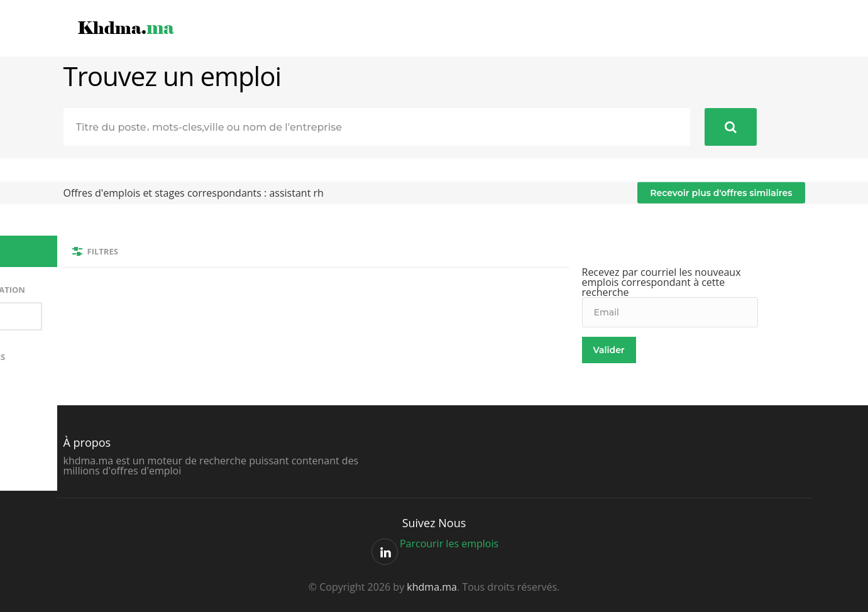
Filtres (103, 251)
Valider (609, 350)
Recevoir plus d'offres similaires (721, 193)
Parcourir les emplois (449, 544)
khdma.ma (432, 587)
